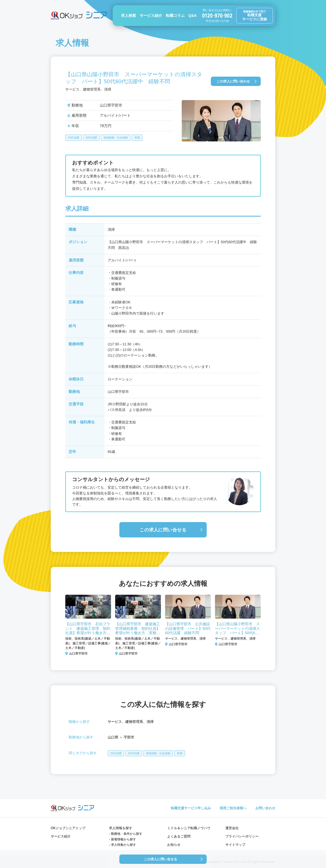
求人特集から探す (123, 845)
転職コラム (175, 16)
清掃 (150, 722)
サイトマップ (235, 845)
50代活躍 (73, 138)
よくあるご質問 (179, 836)
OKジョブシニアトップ (68, 828)
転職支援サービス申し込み (191, 808)
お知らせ (174, 845)
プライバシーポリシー (242, 836)
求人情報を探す (121, 828)
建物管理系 (134, 722)
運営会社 (232, 828)
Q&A (193, 16)
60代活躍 (91, 138)
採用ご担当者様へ (233, 808)
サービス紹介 (151, 16)
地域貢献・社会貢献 (116, 138)
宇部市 (129, 737)
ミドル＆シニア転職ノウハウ (189, 828)
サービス (115, 722)
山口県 (113, 737)
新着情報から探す (123, 839)
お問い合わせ (265, 808)
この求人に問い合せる (163, 530)
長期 (137, 138)
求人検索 (128, 16)
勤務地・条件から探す (127, 834)
